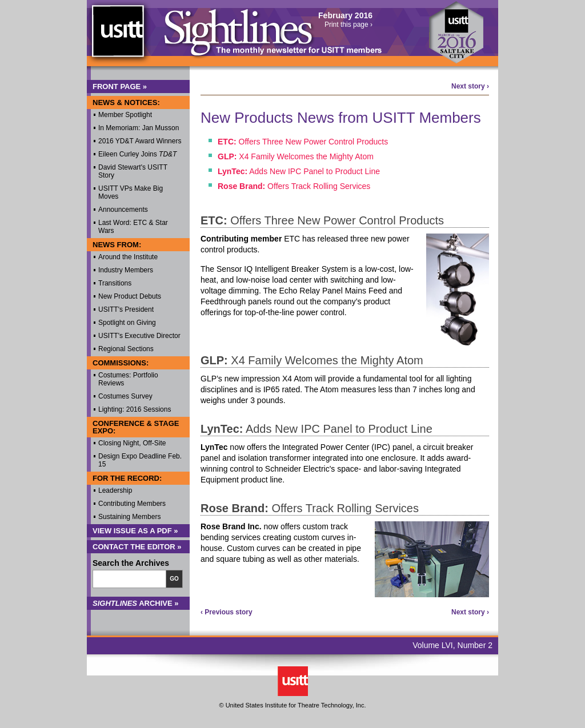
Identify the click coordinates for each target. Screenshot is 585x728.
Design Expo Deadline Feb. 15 (140, 460)
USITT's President (126, 309)
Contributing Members (132, 504)
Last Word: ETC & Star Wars (133, 227)
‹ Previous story (227, 612)
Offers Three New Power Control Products (303, 142)
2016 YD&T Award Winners (140, 141)
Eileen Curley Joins (137, 154)
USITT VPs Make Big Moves (131, 192)
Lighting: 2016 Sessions (135, 409)
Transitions (115, 283)
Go (174, 579)
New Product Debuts (130, 296)
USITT (117, 36)
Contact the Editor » (137, 547)
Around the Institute (128, 257)
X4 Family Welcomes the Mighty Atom (296, 156)
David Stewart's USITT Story (133, 171)
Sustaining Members (129, 517)
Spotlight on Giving (127, 323)
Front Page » (120, 87)
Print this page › (348, 25)
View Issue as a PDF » (135, 531)
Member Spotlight (125, 115)
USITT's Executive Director (139, 336)
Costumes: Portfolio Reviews (128, 379)
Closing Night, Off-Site (132, 443)
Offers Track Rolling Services (294, 186)
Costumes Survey (125, 396)
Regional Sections (126, 349)
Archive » (136, 603)
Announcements (123, 210)
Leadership (115, 490)
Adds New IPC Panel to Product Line (299, 171)
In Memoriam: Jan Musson (139, 128)
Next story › (470, 86)
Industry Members (126, 270)
